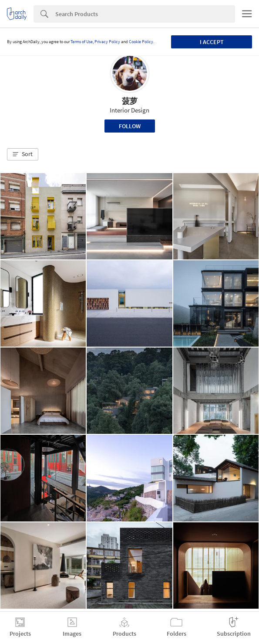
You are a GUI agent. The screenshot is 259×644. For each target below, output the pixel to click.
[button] (23, 154)
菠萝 (130, 101)
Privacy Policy (107, 42)
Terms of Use (82, 42)
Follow (130, 126)
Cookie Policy (141, 42)
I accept (212, 42)
